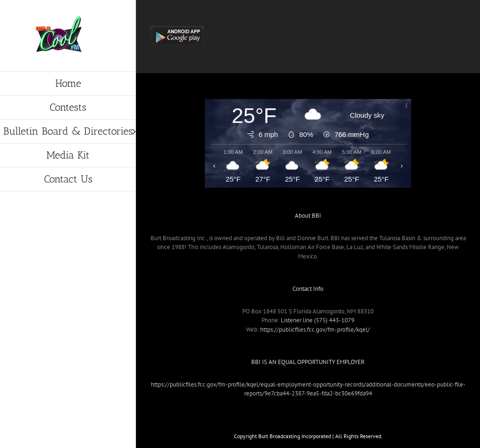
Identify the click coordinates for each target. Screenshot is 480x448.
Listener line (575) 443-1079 (318, 320)
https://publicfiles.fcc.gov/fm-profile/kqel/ (315, 330)
